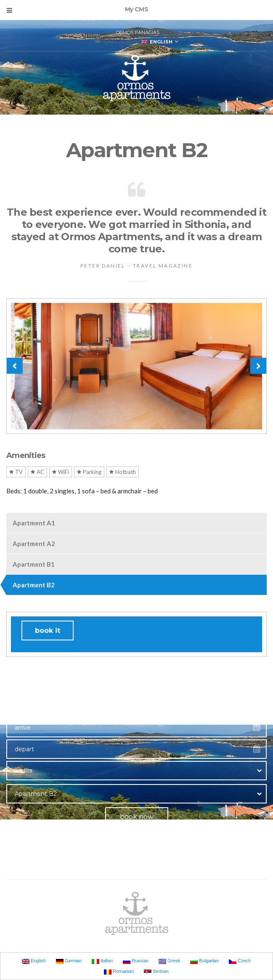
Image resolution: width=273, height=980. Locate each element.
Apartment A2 (34, 544)
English (157, 42)
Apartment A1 (34, 523)
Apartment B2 (34, 585)
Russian (136, 961)
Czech (240, 961)
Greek (169, 961)
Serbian (156, 972)
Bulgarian (204, 961)
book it (48, 631)
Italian (102, 961)
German (69, 961)
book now (137, 817)
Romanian (119, 972)
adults (24, 771)
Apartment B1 (34, 564)
